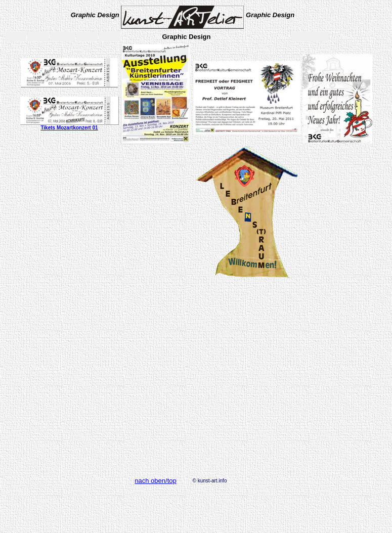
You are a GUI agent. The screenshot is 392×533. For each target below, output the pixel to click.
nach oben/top (155, 481)
